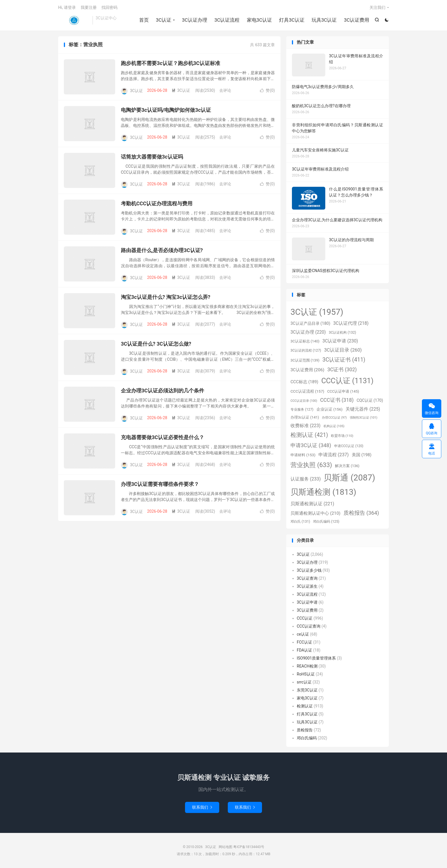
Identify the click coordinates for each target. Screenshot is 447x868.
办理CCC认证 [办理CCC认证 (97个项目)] (334, 418)
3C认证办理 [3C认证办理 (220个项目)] (308, 332)
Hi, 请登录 (67, 7)
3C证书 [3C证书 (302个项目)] (342, 370)
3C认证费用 (356, 20)
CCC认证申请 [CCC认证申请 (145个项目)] (343, 391)
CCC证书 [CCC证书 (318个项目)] (337, 400)
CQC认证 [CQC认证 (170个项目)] (370, 400)
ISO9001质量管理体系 (316, 658)
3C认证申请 (307, 602)
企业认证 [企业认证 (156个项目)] (330, 409)
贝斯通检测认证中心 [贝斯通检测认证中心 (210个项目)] (315, 513)
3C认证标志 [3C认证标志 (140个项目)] (305, 341)
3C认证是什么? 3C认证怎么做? (156, 344)
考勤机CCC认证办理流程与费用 (157, 203)
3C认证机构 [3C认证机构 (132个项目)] (342, 332)
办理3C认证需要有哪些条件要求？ (160, 484)
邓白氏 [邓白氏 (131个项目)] (300, 521)
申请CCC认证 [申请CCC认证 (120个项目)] (349, 446)
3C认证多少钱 (309, 570)
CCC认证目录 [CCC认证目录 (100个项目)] (304, 401)
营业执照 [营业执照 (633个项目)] (311, 465)
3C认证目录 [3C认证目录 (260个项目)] (343, 350)
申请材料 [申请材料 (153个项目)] (303, 455)
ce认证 (303, 634)
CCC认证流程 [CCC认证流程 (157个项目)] (307, 391)
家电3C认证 (260, 20)
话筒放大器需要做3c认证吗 (152, 157)
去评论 (225, 90)
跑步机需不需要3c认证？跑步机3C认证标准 (170, 63)
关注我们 (377, 7)
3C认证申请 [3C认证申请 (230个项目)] (340, 341)
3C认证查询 (307, 578)
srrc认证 (304, 682)
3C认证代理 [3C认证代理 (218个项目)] (351, 323)
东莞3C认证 (307, 690)
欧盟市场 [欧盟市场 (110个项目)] (342, 436)
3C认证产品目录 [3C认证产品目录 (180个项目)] (310, 324)
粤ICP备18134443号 (249, 847)
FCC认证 (304, 642)
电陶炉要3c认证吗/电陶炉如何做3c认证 (166, 110)
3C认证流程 (227, 20)
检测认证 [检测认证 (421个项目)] (309, 435)
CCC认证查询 (309, 626)
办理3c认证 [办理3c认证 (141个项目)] (305, 417)
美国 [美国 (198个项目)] (362, 455)
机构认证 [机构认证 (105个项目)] (334, 426)
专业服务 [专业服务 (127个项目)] (302, 409)
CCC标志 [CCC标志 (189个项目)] (304, 382)
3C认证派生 (307, 586)
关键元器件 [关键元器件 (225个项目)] (363, 409)
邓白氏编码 (307, 738)
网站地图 (225, 847)
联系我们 (202, 807)
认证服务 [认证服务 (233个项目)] (306, 479)
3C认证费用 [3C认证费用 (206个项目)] (307, 370)
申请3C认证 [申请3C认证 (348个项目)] (311, 445)
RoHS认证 (306, 674)
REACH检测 (307, 666)
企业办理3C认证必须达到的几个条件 (162, 391)
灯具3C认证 (292, 20)
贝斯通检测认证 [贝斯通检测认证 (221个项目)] (312, 504)
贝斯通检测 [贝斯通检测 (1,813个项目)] (323, 492)
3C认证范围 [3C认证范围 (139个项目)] (305, 360)
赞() (267, 90)
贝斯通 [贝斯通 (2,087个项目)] (349, 478)
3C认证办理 (195, 20)
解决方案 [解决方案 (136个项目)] (347, 466)
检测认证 (305, 706)
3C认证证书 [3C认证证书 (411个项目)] (344, 360)
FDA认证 (304, 650)
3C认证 (74, 20)
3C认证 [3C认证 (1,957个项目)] (317, 312)
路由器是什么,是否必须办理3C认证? (162, 250)
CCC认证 (305, 618)
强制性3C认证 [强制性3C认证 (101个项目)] (364, 418)
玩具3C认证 (324, 20)
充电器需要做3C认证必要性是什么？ (162, 437)
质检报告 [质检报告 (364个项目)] (361, 513)
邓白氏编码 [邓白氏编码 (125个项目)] (326, 522)
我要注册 (89, 7)
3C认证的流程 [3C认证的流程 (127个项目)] (306, 350)
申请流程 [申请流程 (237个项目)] (334, 455)
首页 (144, 20)
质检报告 (305, 730)
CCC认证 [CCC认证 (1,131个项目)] (347, 381)
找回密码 (109, 7)
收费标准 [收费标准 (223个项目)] (305, 426)
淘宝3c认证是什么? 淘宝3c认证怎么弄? (166, 297)
